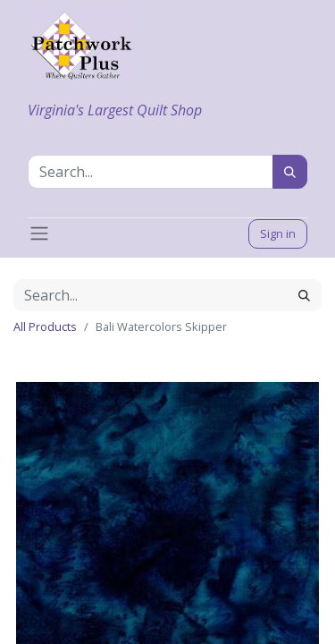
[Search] (290, 172)
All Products (45, 326)
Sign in (278, 233)
